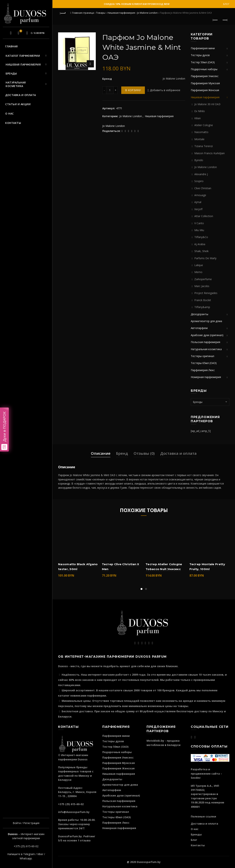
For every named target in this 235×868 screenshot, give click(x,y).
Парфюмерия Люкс (203, 370)
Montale (199, 139)
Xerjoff (198, 209)
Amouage (200, 195)
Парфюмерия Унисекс (205, 76)
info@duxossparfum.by (74, 812)
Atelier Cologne (204, 125)
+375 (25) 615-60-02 (26, 846)
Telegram (29, 854)
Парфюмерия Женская (205, 90)
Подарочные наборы (204, 69)
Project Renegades (206, 293)
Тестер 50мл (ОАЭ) (203, 62)
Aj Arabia (200, 244)
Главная (12, 46)
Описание (101, 453)
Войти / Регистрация (26, 823)
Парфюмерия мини (203, 48)
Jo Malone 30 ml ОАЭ (207, 104)
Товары (101, 13)
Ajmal (198, 202)
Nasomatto (201, 132)
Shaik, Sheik (201, 251)
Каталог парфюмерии (23, 56)
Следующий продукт (225, 20)
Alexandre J (201, 174)
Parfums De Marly (205, 258)
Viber (40, 854)
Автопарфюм (199, 328)
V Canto (199, 223)
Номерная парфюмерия (206, 377)
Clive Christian (203, 188)
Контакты (13, 123)
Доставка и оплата (21, 95)
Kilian (198, 118)
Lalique (199, 265)
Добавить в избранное (165, 90)
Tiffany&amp (202, 307)
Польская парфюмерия (205, 342)
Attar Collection (204, 216)
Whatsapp (26, 858)
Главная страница (83, 13)
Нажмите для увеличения (90, 64)
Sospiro (199, 181)
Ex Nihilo (200, 111)
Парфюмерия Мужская (205, 83)
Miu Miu (199, 230)
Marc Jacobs (202, 286)
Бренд (122, 453)
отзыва (85, 840)
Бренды (11, 73)
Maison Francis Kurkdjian (210, 153)
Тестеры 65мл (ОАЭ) (204, 363)
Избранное (20, 31)
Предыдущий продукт (215, 20)
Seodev (196, 778)
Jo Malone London (147, 13)
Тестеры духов (200, 55)
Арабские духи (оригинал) (207, 335)
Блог (226, 4)
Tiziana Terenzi (204, 146)
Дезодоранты (199, 314)
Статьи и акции (18, 104)
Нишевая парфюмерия (23, 64)
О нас (10, 114)
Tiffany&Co (201, 237)
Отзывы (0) (144, 453)
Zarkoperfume (203, 279)
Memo (198, 272)
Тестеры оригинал (202, 356)
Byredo (199, 160)
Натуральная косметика (16, 84)
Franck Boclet (203, 300)
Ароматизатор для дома (206, 321)
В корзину (133, 90)
